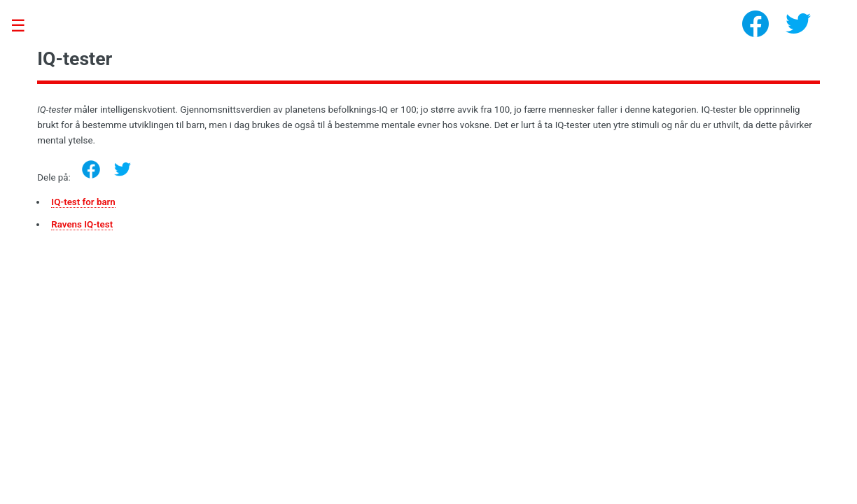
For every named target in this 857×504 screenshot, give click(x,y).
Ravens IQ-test (82, 224)
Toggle (25, 26)
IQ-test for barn (83, 202)
